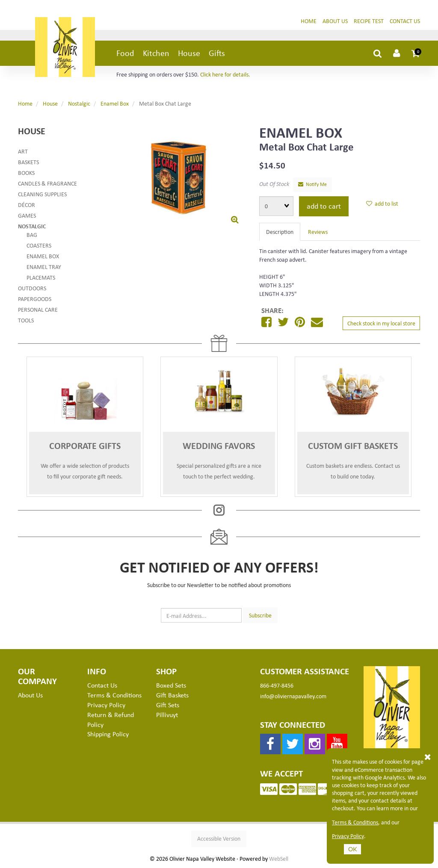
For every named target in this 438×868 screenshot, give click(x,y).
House (189, 53)
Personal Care (38, 309)
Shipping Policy (108, 734)
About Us (335, 21)
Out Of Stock (274, 184)
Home (309, 21)
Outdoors (32, 288)
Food (125, 53)
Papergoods (35, 299)
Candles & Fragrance (47, 183)
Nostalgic (79, 103)
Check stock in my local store (381, 323)
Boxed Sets (171, 685)
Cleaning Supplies (42, 194)
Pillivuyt (167, 714)
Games (27, 215)
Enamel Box (115, 103)
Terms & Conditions (355, 822)
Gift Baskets (172, 695)
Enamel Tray (44, 267)
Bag (32, 235)
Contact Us (405, 21)
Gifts (217, 53)
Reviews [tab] (318, 232)
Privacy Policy (348, 836)
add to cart (324, 206)
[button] (416, 53)
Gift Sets (168, 705)
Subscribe (260, 615)
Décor (27, 205)
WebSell (279, 859)
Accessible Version (219, 838)
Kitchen (156, 53)
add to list (382, 203)
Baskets (28, 162)
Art (23, 151)
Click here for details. (225, 74)
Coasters (39, 245)
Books (26, 173)
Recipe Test (369, 21)
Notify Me (312, 184)
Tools (26, 320)
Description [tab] (280, 232)
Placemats (41, 277)
